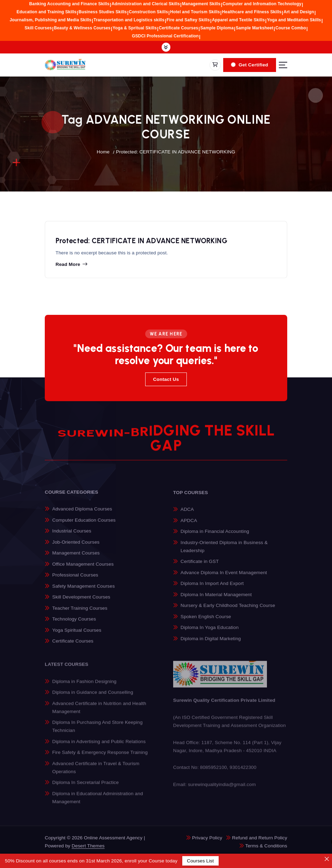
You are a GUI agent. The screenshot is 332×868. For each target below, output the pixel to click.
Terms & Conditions (266, 846)
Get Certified (249, 65)
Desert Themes (88, 846)
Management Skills (201, 4)
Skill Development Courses (81, 601)
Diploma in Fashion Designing (84, 686)
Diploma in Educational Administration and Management (97, 802)
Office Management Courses (83, 568)
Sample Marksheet (255, 28)
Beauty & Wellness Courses (82, 28)
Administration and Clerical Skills (146, 4)
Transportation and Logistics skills (129, 20)
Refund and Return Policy (260, 838)
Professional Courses (75, 579)
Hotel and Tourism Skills (195, 12)
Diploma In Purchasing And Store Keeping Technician (97, 731)
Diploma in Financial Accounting (215, 536)
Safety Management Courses (83, 590)
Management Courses (76, 557)
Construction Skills (148, 12)
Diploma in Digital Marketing (211, 643)
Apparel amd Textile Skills (238, 20)
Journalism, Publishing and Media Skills (50, 20)
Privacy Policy (207, 838)
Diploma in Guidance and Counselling (93, 697)
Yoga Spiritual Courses (77, 634)
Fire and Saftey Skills (188, 20)
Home (103, 152)
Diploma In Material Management (216, 599)
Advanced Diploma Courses (82, 513)
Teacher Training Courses (80, 612)
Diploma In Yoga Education (210, 632)
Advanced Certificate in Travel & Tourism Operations (96, 772)
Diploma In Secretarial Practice (85, 787)
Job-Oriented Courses (76, 546)
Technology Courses (74, 623)
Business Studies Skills (103, 12)
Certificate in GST (200, 566)
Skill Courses (38, 28)
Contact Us (166, 379)
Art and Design (299, 12)
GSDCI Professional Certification (165, 36)
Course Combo (291, 28)
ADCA (187, 514)
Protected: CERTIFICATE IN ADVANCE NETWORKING (175, 152)
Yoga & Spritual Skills (135, 28)
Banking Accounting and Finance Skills (69, 4)
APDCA (189, 525)
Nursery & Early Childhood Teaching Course (228, 610)
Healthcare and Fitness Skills (252, 12)
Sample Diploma (217, 28)
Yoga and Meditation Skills (294, 20)
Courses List (200, 861)
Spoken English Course (206, 621)
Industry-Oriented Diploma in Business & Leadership (224, 551)
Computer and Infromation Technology (262, 4)
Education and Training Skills (46, 12)
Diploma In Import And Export (212, 588)
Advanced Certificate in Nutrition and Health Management (99, 712)
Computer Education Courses (84, 524)
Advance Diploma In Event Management (224, 577)
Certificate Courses (179, 28)
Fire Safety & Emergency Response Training (100, 757)
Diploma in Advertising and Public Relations (99, 746)
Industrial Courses (72, 535)
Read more (68, 266)
